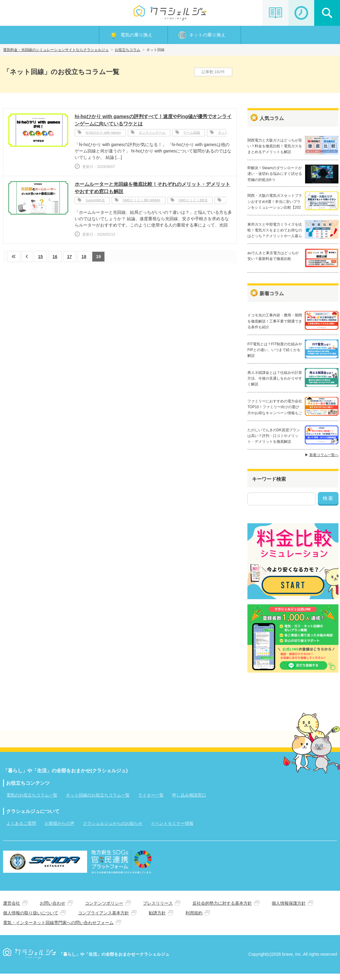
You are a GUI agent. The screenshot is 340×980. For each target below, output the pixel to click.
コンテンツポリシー (104, 909)
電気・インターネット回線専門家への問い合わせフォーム (58, 929)
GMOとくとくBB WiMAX (142, 202)
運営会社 (12, 909)
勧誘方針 (157, 919)
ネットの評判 (228, 134)
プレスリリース (158, 909)
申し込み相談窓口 (189, 801)
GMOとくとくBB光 (193, 202)
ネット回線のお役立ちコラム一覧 (98, 801)
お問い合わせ (53, 909)
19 (100, 258)
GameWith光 (95, 202)
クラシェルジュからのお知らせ (113, 829)
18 (85, 258)
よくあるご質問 (21, 829)
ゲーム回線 (192, 134)
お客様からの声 (59, 829)
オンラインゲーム (152, 134)
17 (70, 258)
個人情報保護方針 (289, 909)
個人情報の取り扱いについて (31, 919)
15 (41, 258)
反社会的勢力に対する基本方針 (222, 909)
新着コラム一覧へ (324, 461)
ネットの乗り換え (207, 35)
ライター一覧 (151, 801)
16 (56, 258)
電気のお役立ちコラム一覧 (32, 801)
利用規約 (194, 919)
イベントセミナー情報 (172, 829)
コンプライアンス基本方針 (104, 919)
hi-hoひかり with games (103, 134)
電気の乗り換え (136, 35)
